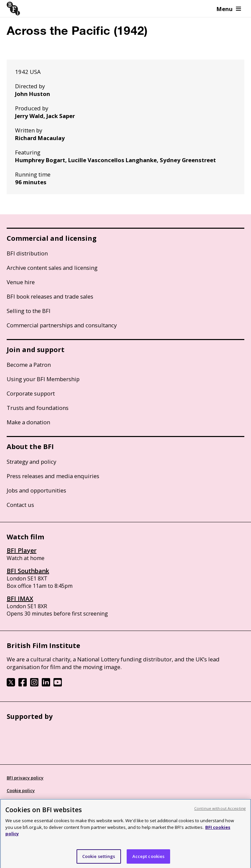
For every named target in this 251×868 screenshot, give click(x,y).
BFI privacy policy (25, 778)
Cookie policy (21, 790)
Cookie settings (99, 860)
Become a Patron (29, 365)
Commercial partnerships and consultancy (62, 325)
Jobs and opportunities (36, 490)
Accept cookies (149, 860)
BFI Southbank (28, 571)
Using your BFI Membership (43, 379)
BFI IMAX (20, 599)
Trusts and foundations (38, 408)
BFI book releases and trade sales (50, 296)
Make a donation (28, 422)
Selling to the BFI (29, 311)
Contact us (20, 505)
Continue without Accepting (220, 812)
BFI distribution (27, 253)
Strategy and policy (31, 462)
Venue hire (21, 282)
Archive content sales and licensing (52, 268)
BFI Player (22, 550)
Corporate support (31, 393)
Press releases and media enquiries (53, 476)
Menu (229, 9)
